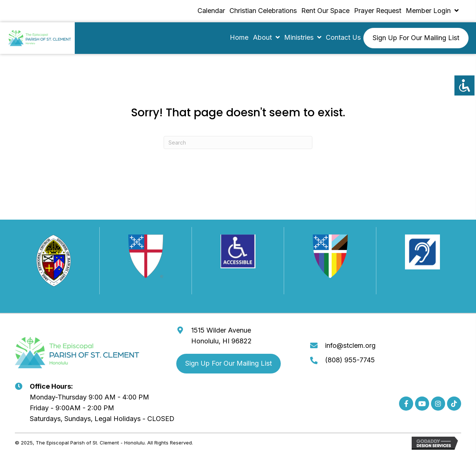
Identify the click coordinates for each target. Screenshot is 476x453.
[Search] (238, 143)
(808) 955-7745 (350, 360)
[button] (406, 404)
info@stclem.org (350, 345)
